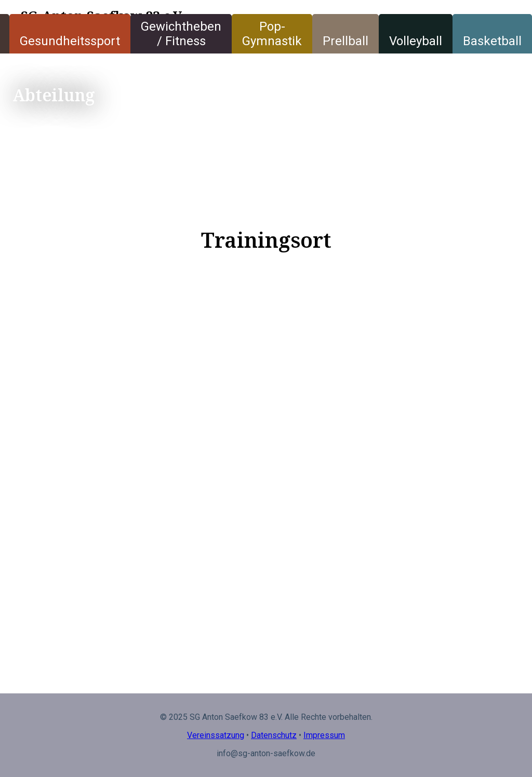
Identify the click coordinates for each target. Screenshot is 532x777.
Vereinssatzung (216, 735)
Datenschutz (274, 735)
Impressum (324, 735)
